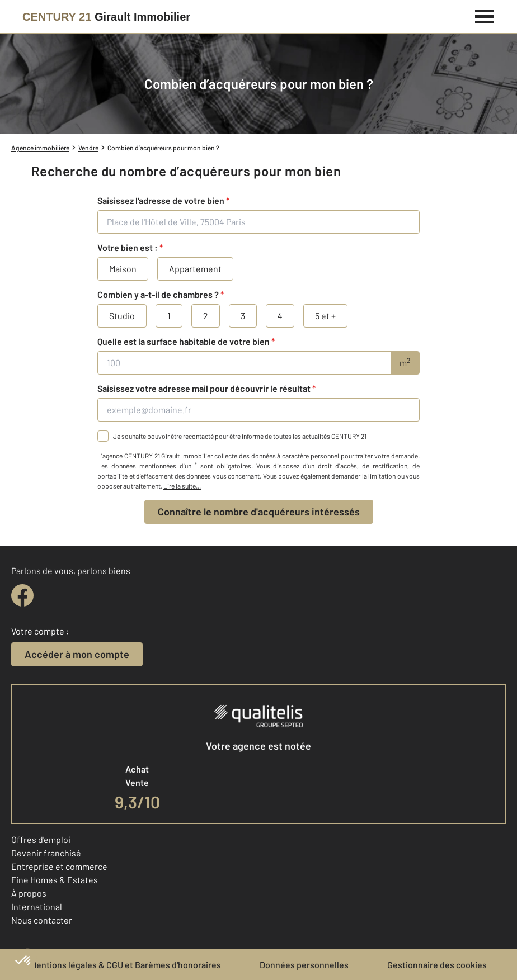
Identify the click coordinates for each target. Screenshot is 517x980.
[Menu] (485, 15)
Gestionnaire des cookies (437, 965)
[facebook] (22, 595)
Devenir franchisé (46, 853)
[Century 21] (106, 17)
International (37, 906)
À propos (29, 893)
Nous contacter (42, 920)
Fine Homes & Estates (55, 880)
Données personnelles (304, 965)
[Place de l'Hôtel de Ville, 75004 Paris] (258, 222)
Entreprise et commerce (59, 866)
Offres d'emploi (41, 839)
